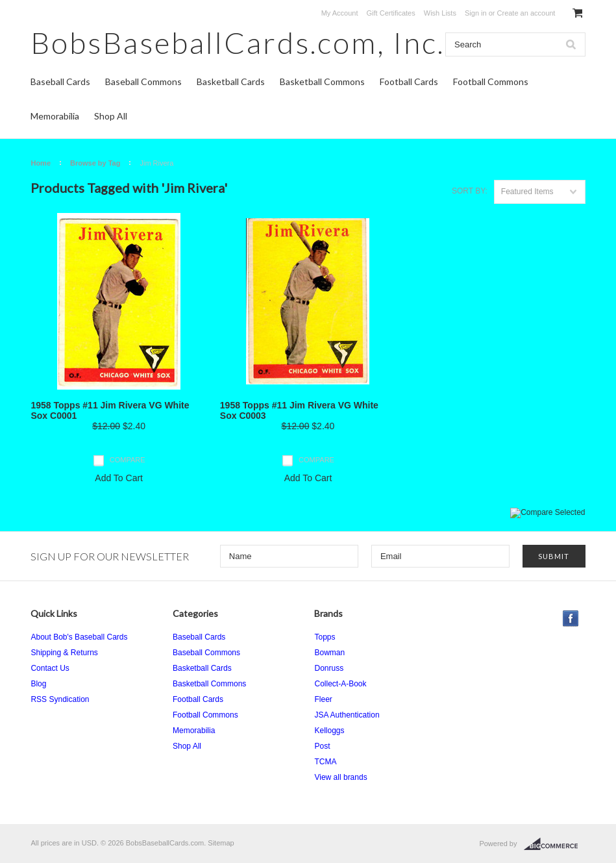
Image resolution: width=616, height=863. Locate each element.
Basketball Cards (231, 81)
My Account (340, 13)
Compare (128, 460)
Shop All (111, 116)
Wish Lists (440, 13)
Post (322, 746)
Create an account (526, 13)
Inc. (238, 43)
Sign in (476, 13)
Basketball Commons (322, 81)
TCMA (325, 762)
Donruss (329, 668)
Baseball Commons (143, 81)
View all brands (340, 777)
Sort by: (470, 191)
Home (41, 163)
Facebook (571, 619)
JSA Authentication (347, 715)
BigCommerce (555, 844)
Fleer (323, 699)
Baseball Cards (60, 81)
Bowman (329, 653)
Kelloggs (329, 731)
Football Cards (409, 81)
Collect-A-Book (340, 684)
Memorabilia (55, 116)
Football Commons (491, 81)
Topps (325, 637)
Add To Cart (119, 478)
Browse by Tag (95, 163)
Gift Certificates (391, 13)
